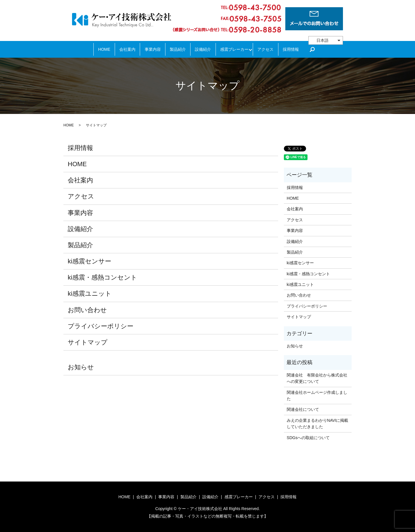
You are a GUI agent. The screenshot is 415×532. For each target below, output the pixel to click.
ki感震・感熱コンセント (102, 277)
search (322, 49)
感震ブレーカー (238, 49)
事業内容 (149, 49)
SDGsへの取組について (308, 438)
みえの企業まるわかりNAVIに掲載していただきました (318, 424)
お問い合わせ (87, 310)
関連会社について (303, 409)
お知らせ (81, 367)
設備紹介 (204, 49)
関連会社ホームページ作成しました (317, 396)
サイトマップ (88, 342)
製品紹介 (177, 49)
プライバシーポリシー (101, 326)
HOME (95, 49)
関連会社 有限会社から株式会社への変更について (317, 378)
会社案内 (121, 49)
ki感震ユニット (90, 294)
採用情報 (299, 49)
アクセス (272, 49)
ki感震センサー (89, 261)
